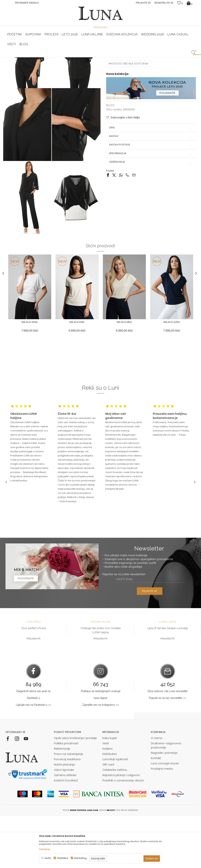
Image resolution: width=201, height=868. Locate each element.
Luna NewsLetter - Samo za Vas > (102, 57)
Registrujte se (164, 3)
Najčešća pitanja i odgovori (121, 827)
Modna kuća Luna (16, 63)
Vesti (106, 795)
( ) (140, 97)
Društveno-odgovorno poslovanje (166, 797)
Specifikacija (150, 207)
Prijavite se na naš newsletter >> (167, 750)
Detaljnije (45, 849)
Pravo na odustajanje (69, 806)
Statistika (63, 858)
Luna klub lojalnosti (115, 811)
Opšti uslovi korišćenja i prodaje (75, 790)
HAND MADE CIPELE (37, 57)
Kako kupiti (110, 790)
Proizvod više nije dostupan (128, 118)
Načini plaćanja (64, 816)
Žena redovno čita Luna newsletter (168, 743)
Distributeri (109, 806)
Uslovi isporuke (64, 822)
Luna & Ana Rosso (164, 57)
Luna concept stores (165, 815)
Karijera (107, 800)
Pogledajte (33, 691)
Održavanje (150, 216)
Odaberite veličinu (115, 822)
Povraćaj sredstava (67, 811)
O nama (157, 790)
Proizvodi (34, 63)
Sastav (150, 190)
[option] (37, 58)
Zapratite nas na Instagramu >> (100, 757)
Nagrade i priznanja (164, 805)
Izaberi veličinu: (116, 97)
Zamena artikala (65, 827)
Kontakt (156, 810)
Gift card (108, 816)
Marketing (80, 858)
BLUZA (46, 63)
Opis (150, 181)
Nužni (48, 858)
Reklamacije (62, 800)
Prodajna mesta (162, 821)
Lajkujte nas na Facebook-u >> (33, 757)
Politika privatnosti (66, 795)
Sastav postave (150, 198)
